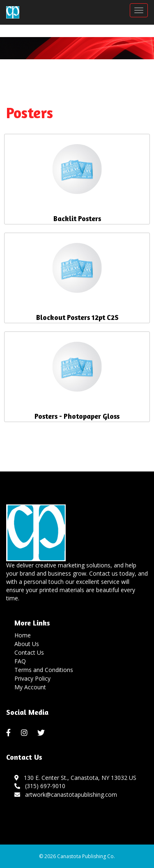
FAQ (20, 661)
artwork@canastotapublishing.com (66, 794)
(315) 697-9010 (40, 786)
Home (23, 635)
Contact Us (29, 652)
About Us (27, 644)
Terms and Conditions (44, 670)
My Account (30, 687)
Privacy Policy (32, 678)
